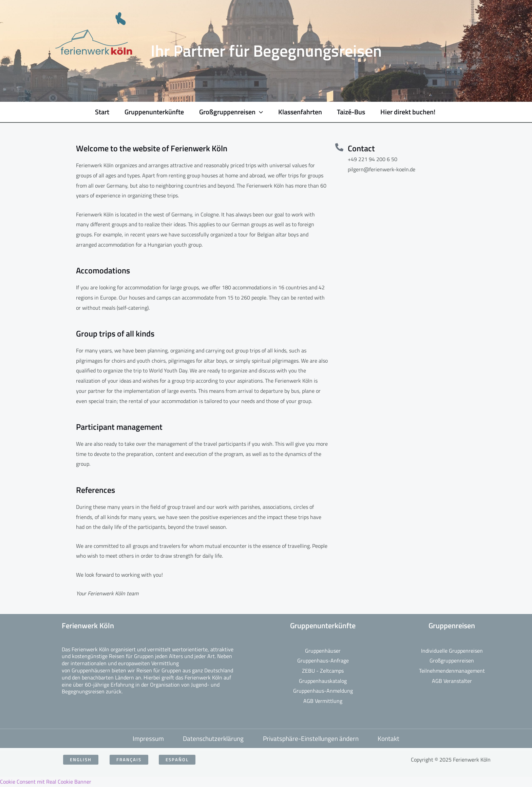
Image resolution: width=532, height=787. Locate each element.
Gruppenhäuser (323, 651)
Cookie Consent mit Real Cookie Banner (46, 782)
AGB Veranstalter (452, 681)
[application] (254, 112)
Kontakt (391, 739)
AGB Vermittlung (323, 701)
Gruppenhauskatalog (323, 681)
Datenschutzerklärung (213, 739)
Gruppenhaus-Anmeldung (323, 691)
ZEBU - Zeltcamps (323, 671)
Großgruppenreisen (452, 660)
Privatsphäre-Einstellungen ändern (311, 739)
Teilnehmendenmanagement (452, 671)
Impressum (147, 739)
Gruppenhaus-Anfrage (323, 660)
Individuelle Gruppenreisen (452, 651)
